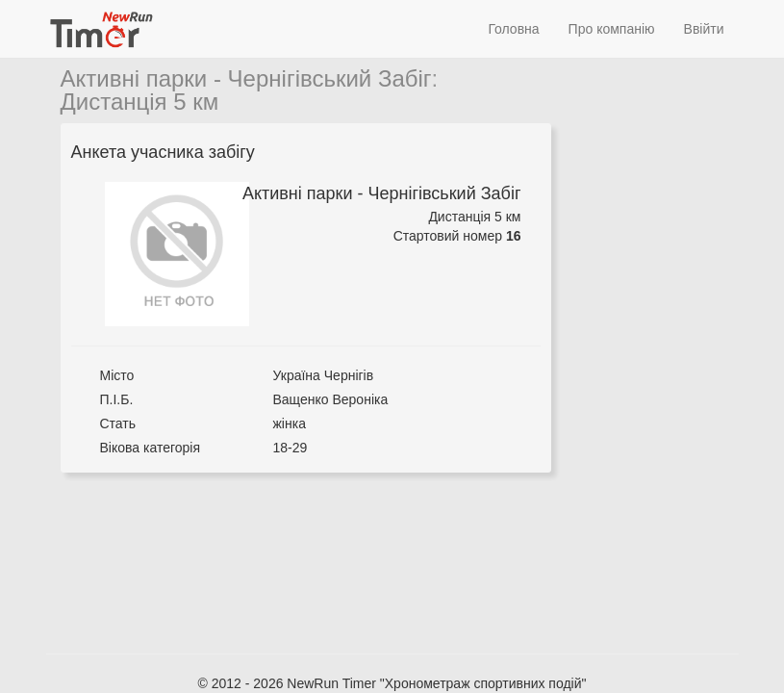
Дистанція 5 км (140, 102)
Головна (513, 29)
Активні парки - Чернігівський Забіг (246, 78)
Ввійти (704, 29)
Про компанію (612, 29)
